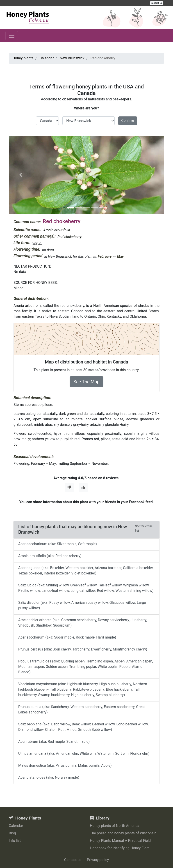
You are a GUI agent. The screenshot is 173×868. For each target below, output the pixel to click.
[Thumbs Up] (83, 488)
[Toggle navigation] (12, 36)
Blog (12, 833)
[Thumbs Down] (69, 488)
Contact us (73, 860)
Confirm (128, 121)
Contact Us (157, 3)
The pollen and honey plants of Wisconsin (123, 833)
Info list (15, 841)
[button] (21, 175)
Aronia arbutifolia (57, 230)
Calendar (16, 826)
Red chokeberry (69, 237)
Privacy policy (98, 860)
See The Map (86, 382)
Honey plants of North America (115, 826)
